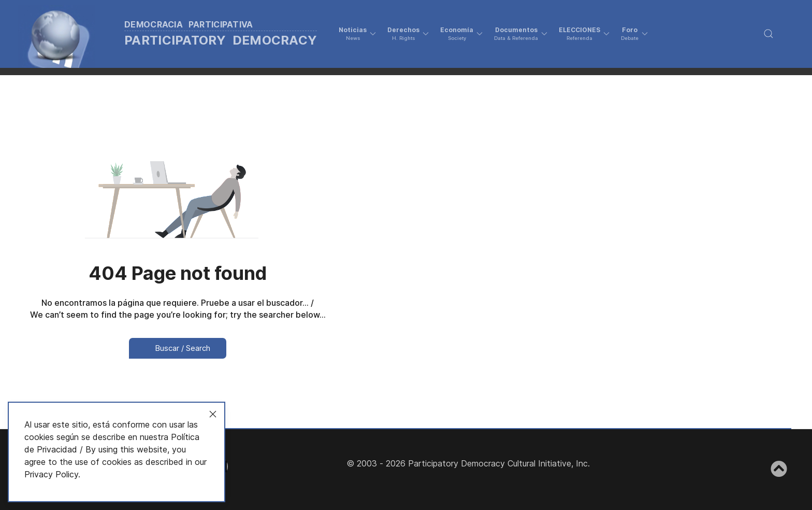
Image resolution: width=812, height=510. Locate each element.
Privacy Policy (51, 474)
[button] (357, 34)
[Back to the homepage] (181, 34)
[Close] (213, 414)
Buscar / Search (178, 348)
